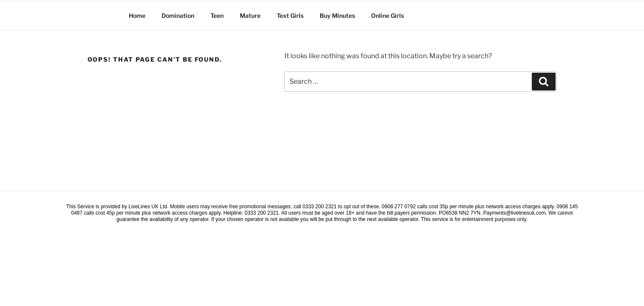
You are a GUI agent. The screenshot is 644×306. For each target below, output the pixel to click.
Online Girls (387, 16)
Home (137, 16)
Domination (178, 16)
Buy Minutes (337, 16)
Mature (250, 16)
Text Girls (290, 16)
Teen (217, 16)
